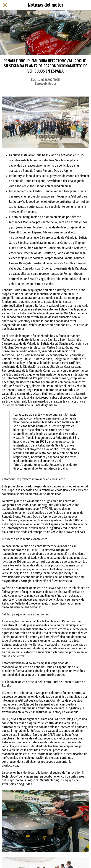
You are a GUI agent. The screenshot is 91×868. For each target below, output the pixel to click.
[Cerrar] (5, 5)
